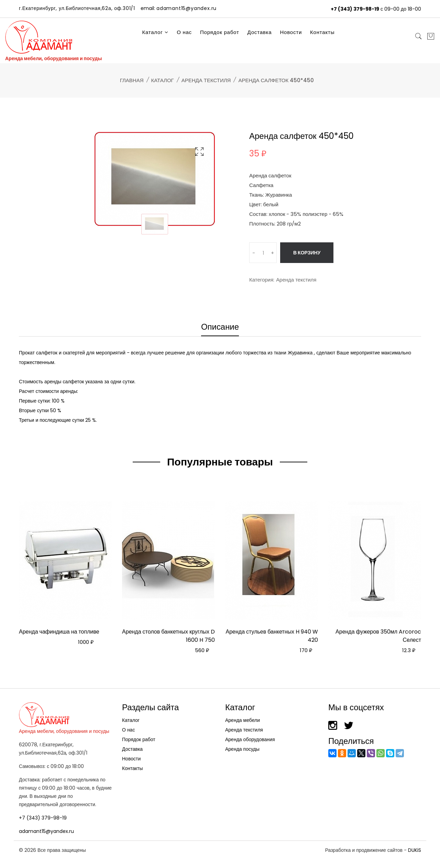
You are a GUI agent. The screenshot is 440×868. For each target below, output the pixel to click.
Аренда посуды (242, 749)
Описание (220, 328)
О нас (184, 32)
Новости (291, 32)
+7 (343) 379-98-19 (355, 9)
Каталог (155, 32)
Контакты (322, 32)
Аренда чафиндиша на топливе (59, 632)
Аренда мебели (243, 720)
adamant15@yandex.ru (46, 831)
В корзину (307, 253)
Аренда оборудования (250, 739)
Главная (132, 80)
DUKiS (415, 850)
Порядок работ (220, 32)
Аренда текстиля (206, 80)
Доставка (260, 32)
